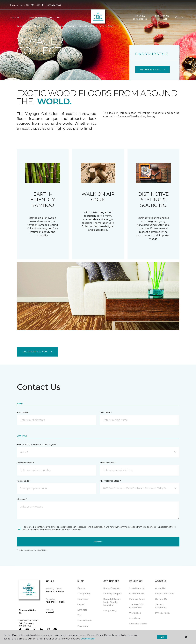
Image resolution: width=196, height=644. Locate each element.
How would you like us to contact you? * (37, 445)
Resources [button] (36, 18)
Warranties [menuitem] (135, 613)
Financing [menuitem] (83, 626)
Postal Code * (24, 481)
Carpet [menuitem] (81, 604)
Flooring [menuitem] (82, 588)
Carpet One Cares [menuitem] (165, 594)
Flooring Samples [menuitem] (112, 594)
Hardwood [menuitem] (83, 599)
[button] (176, 18)
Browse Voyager (152, 70)
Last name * (106, 412)
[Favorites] (182, 18)
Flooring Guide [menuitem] (137, 599)
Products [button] (17, 18)
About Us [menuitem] (160, 588)
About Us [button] (54, 18)
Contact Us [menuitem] (161, 599)
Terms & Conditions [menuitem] (161, 606)
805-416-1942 (54, 5)
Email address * (108, 463)
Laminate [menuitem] (82, 610)
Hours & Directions (140, 18)
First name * (23, 412)
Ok (162, 637)
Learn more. (88, 639)
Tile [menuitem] (79, 615)
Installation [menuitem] (135, 618)
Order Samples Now (37, 352)
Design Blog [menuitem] (110, 611)
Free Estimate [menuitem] (85, 621)
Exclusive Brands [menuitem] (138, 624)
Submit (98, 542)
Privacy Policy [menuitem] (163, 613)
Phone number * (25, 463)
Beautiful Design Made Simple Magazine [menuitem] (112, 602)
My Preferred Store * (110, 481)
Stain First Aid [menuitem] (137, 594)
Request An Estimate (162, 18)
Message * (22, 499)
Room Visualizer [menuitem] (112, 588)
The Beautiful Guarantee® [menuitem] (136, 606)
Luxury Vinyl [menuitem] (84, 594)
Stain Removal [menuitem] (137, 588)
